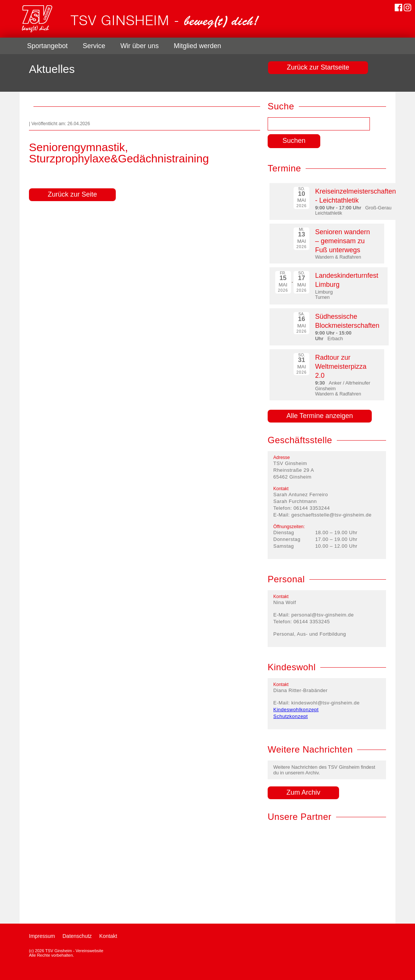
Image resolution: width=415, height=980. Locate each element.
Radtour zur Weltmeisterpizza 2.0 (341, 367)
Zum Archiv (303, 792)
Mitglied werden (197, 46)
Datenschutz (77, 936)
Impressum (42, 936)
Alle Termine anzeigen (320, 416)
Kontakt (108, 936)
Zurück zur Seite (72, 194)
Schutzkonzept (291, 716)
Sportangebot (47, 46)
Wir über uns (139, 46)
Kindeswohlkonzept (296, 710)
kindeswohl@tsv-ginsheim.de (326, 703)
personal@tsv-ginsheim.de (323, 615)
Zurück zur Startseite (318, 67)
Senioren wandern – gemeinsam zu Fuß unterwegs (342, 241)
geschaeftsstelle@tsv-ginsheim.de (331, 515)
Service (94, 46)
